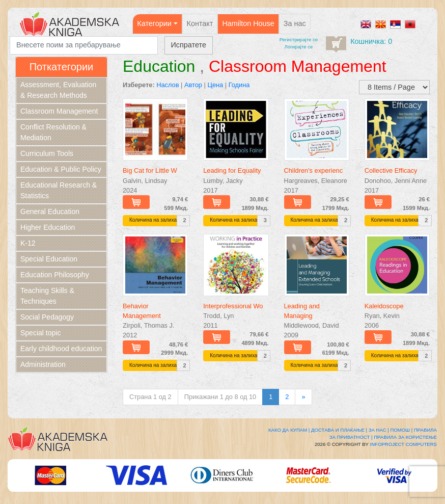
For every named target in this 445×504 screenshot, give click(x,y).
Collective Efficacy (391, 170)
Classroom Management (59, 111)
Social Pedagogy (47, 317)
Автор (193, 85)
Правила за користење (405, 437)
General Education (50, 211)
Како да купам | (289, 430)
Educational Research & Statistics (59, 190)
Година (239, 85)
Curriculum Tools (47, 153)
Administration (43, 364)
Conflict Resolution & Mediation (53, 132)
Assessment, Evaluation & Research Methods (58, 90)
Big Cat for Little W (150, 170)
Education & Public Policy (61, 169)
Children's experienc (314, 170)
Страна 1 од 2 (150, 397)
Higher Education (48, 227)
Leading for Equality (232, 170)
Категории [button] (154, 23)
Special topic (40, 333)
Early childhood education (61, 349)
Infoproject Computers (404, 444)
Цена (215, 85)
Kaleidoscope (384, 306)
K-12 (28, 243)
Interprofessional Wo (233, 306)
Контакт (200, 23)
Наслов (168, 85)
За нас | (379, 430)
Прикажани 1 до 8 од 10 (220, 397)
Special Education (49, 259)
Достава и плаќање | (339, 430)
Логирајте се (299, 47)
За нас (295, 23)
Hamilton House (248, 23)
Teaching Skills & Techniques (47, 296)
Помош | (402, 430)
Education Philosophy (55, 275)
